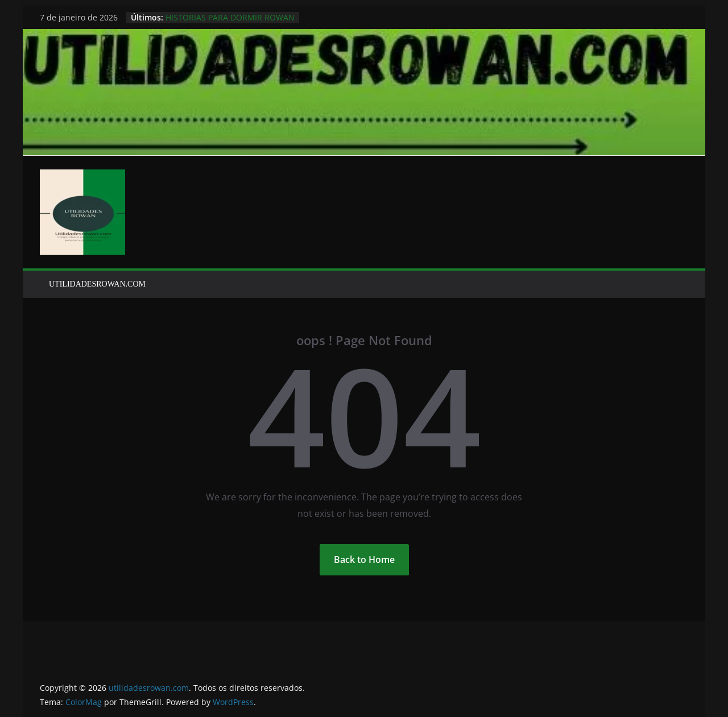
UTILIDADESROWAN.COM (97, 284)
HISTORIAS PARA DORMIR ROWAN (230, 17)
